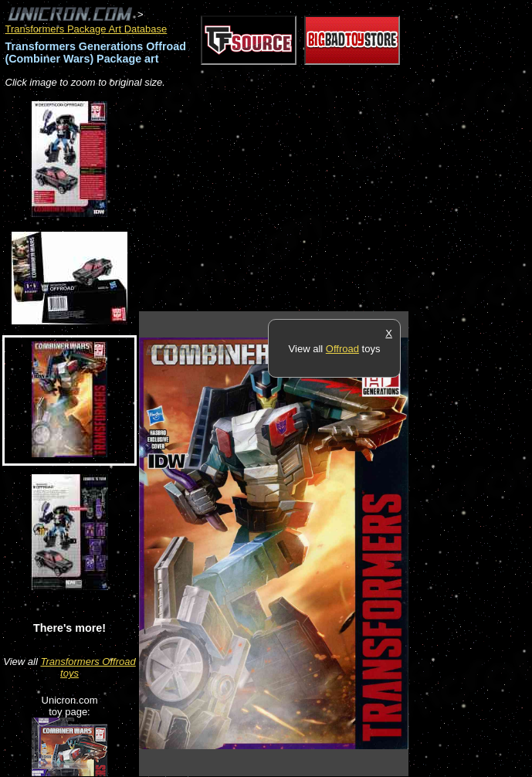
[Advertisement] (320, 201)
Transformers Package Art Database (86, 29)
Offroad (342, 349)
